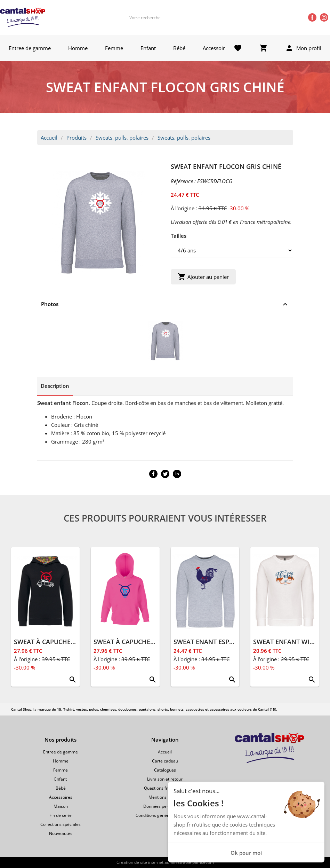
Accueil (49, 138)
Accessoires (216, 48)
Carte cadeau (165, 761)
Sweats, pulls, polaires (122, 138)
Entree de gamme (30, 48)
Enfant (148, 48)
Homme (78, 48)
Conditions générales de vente (165, 815)
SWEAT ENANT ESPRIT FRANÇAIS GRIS (230, 642)
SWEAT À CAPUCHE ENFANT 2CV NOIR (71, 642)
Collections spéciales (61, 824)
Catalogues (165, 770)
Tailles (179, 236)
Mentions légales (165, 797)
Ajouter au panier (203, 277)
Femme (114, 48)
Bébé (179, 48)
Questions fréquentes (165, 788)
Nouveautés (61, 833)
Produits (77, 138)
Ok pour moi (246, 853)
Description (55, 386)
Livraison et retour (165, 779)
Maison (61, 806)
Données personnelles (165, 806)
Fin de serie (61, 815)
